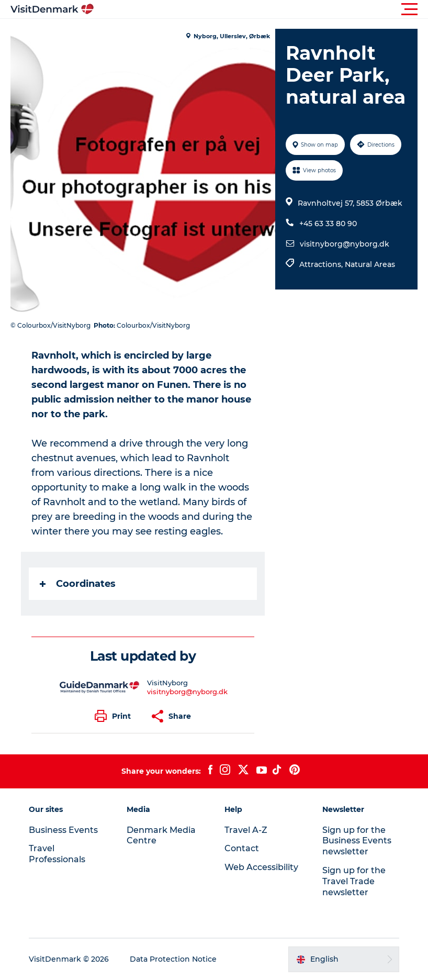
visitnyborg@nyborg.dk (345, 244)
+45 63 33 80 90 (328, 224)
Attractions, (322, 264)
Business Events (63, 830)
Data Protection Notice (173, 959)
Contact (242, 848)
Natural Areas (370, 264)
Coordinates (78, 584)
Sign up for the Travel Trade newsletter (354, 881)
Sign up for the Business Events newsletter (357, 841)
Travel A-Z (246, 830)
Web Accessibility (261, 867)
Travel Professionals (57, 854)
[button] (261, 9)
